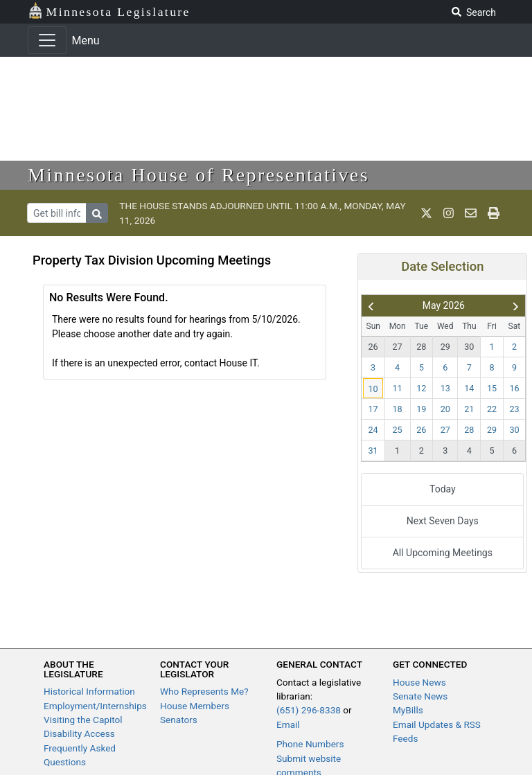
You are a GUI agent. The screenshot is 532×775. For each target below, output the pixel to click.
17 (373, 409)
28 (421, 347)
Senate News (420, 696)
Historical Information (89, 691)
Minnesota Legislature (109, 11)
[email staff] (471, 213)
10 (373, 389)
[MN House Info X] (426, 213)
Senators (179, 720)
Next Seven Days (443, 521)
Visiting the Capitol (83, 720)
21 (469, 409)
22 (492, 409)
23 (515, 409)
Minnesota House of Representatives (198, 175)
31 (373, 451)
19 (421, 409)
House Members (195, 706)
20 (445, 409)
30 (469, 347)
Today (443, 489)
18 (398, 409)
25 (398, 430)
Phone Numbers (310, 744)
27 (398, 347)
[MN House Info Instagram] (449, 213)
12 (421, 388)
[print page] (494, 213)
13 (445, 388)
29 (445, 347)
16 (515, 388)
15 (492, 388)
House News (419, 682)
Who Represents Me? (204, 691)
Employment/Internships (95, 706)
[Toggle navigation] (47, 40)
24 (373, 430)
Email (288, 724)
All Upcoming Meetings (443, 553)
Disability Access (79, 733)
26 (373, 347)
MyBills (408, 710)
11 (398, 388)
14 (469, 388)
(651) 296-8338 (309, 710)
